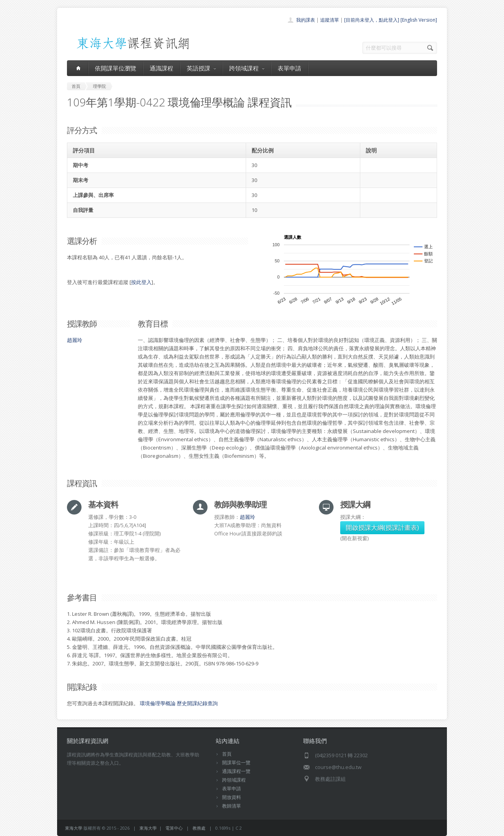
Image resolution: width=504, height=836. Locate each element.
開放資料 (232, 797)
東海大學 (74, 828)
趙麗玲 (75, 340)
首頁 (227, 754)
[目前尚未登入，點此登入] (372, 20)
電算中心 (174, 828)
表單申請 (289, 68)
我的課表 (306, 20)
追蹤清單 (330, 20)
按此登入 (141, 282)
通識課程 (161, 68)
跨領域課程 (247, 68)
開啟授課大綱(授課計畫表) (382, 528)
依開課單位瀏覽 (116, 68)
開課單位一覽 (236, 763)
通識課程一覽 (236, 771)
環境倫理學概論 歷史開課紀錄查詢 (179, 703)
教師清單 (232, 806)
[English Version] (419, 20)
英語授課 (201, 68)
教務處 (199, 828)
